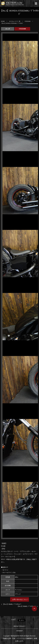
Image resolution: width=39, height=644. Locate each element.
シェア (13, 619)
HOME (3, 21)
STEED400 (28, 21)
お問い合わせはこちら (20, 600)
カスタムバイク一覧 (15, 21)
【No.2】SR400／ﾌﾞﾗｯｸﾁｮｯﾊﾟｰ (12, 604)
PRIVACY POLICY (19, 626)
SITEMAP (20, 631)
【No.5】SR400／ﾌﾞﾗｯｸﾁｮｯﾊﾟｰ (27, 606)
